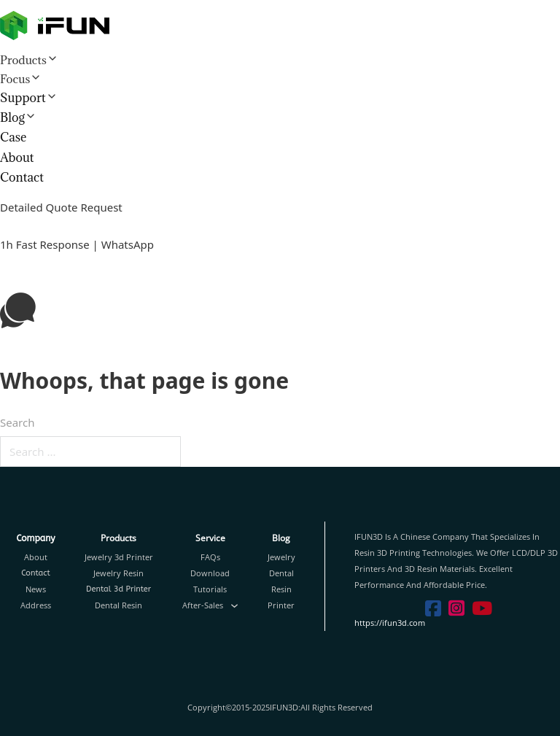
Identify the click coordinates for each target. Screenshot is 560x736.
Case (13, 137)
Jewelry (281, 557)
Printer (281, 605)
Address (36, 605)
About (17, 158)
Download (210, 573)
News (36, 589)
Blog (12, 117)
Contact (22, 177)
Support (23, 98)
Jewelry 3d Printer (119, 557)
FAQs (210, 557)
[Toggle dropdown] (234, 606)
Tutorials (210, 589)
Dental (281, 573)
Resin (281, 589)
